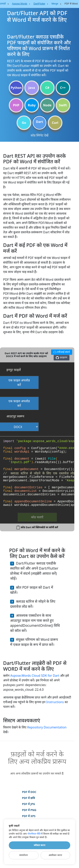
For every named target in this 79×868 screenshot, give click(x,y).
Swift (63, 105)
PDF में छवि (28, 798)
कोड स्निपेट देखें (39, 135)
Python (16, 88)
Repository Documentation (47, 727)
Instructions (55, 702)
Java (32, 88)
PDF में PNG (29, 810)
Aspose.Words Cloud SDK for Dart (35, 676)
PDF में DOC (29, 792)
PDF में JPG (29, 804)
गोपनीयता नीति (34, 834)
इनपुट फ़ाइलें (14, 370)
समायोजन (24, 855)
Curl (55, 123)
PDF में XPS (29, 816)
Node (47, 105)
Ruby (32, 105)
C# (47, 88)
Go (24, 123)
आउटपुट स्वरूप (15, 416)
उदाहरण (61, 357)
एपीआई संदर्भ (61, 352)
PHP (16, 105)
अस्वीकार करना (55, 855)
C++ (63, 88)
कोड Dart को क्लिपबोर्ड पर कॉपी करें (39, 527)
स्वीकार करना (39, 845)
